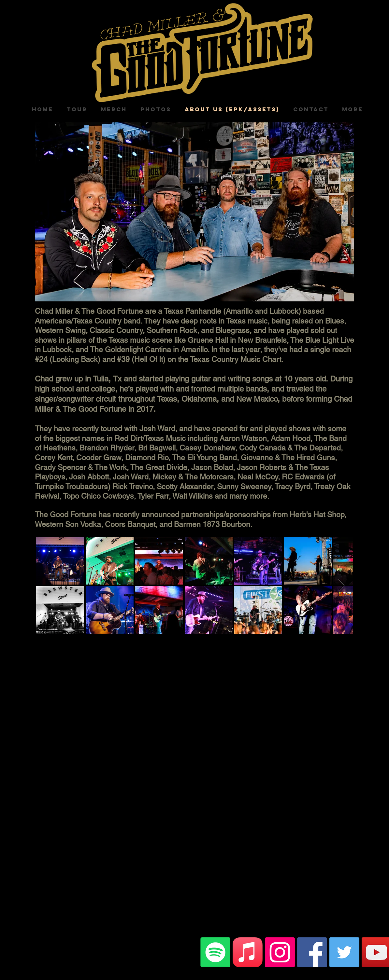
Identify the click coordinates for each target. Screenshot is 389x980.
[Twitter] (344, 952)
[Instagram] (280, 952)
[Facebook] (312, 952)
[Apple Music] (248, 952)
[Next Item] (342, 585)
